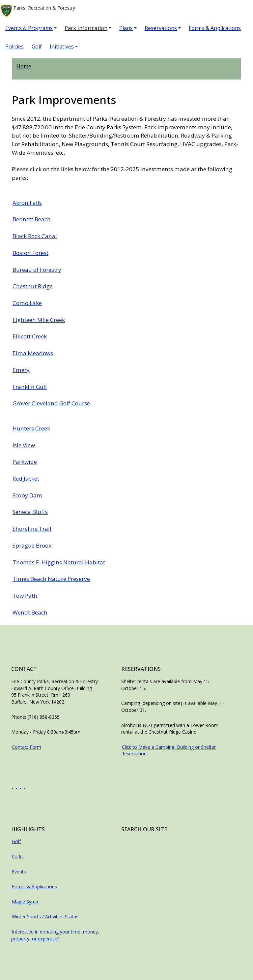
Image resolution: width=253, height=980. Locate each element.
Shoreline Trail (32, 529)
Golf (37, 47)
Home (24, 66)
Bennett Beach (32, 219)
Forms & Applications (215, 28)
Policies (14, 47)
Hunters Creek (31, 428)
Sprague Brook (32, 545)
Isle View (24, 445)
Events (19, 872)
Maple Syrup (25, 902)
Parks (18, 856)
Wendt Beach (30, 612)
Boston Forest (30, 253)
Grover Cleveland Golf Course (51, 403)
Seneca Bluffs (30, 512)
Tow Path (25, 596)
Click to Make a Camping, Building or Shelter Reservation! (169, 750)
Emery (21, 370)
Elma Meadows (33, 353)
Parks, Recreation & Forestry (38, 11)
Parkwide (25, 462)
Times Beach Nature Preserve (51, 579)
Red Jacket (26, 478)
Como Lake (27, 303)
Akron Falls (27, 203)
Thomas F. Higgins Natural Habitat (59, 562)
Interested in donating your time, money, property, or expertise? (55, 935)
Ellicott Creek (30, 336)
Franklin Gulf (30, 387)
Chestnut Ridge (33, 286)
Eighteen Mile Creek (39, 320)
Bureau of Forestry (37, 270)
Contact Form (27, 747)
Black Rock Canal (35, 236)
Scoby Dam (27, 495)
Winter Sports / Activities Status (45, 917)
